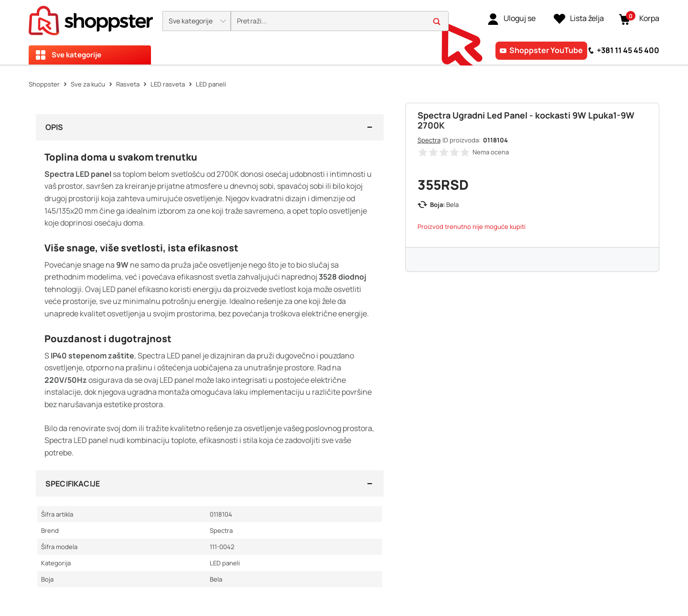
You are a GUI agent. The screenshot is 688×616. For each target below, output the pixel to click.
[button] (197, 21)
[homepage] (91, 18)
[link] (511, 19)
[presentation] (344, 32)
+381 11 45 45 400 (628, 50)
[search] (340, 21)
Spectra (429, 140)
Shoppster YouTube (546, 50)
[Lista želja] (579, 19)
